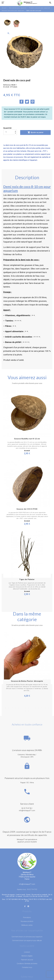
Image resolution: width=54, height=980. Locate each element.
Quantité (7, 128)
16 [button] (29, 711)
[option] (8, 23)
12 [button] (42, 708)
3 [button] (12, 708)
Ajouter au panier (35, 132)
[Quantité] (10, 132)
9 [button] (32, 708)
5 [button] (19, 708)
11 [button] (39, 708)
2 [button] (9, 708)
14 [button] (48, 708)
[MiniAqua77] (27, 3)
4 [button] (15, 708)
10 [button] (35, 708)
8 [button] (29, 708)
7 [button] (25, 708)
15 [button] (25, 711)
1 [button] (6, 708)
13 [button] (45, 708)
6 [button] (22, 708)
